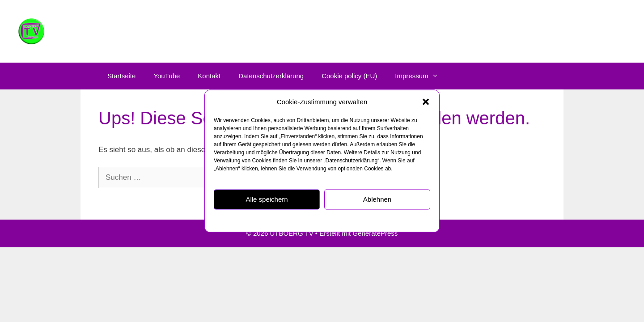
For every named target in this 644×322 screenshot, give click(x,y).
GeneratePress (375, 233)
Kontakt (209, 76)
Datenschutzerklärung (325, 220)
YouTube (167, 76)
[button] (426, 102)
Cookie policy (278, 220)
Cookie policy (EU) (349, 76)
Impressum (368, 220)
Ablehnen (377, 199)
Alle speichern (267, 199)
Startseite (121, 76)
